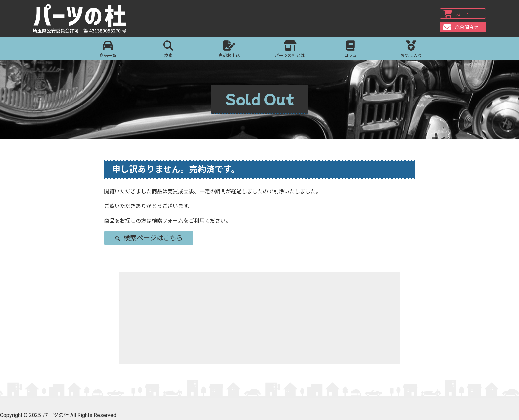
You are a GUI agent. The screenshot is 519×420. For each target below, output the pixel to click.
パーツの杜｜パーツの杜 (80, 19)
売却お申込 (229, 49)
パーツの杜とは (290, 49)
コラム (350, 49)
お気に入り (411, 49)
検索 (168, 49)
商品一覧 (108, 49)
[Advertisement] (259, 318)
